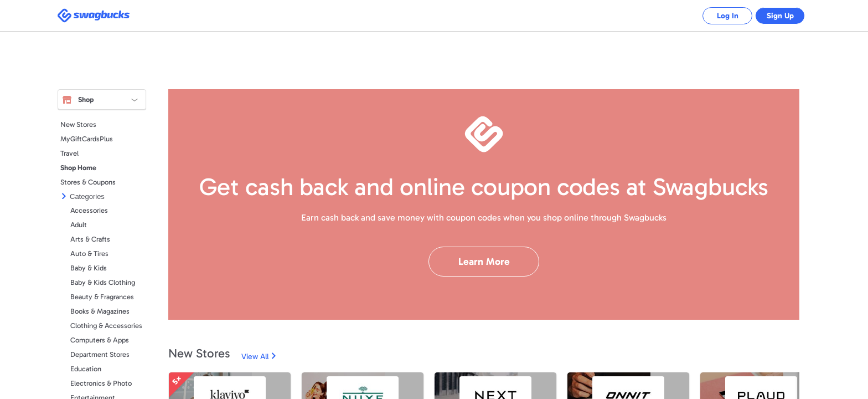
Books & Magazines (100, 311)
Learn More (484, 262)
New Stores (78, 124)
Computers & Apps (100, 340)
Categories (87, 196)
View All (255, 357)
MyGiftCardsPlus (87, 139)
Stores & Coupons (88, 182)
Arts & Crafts (90, 239)
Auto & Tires (89, 254)
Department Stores (100, 354)
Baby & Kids (89, 268)
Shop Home (78, 168)
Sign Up (777, 16)
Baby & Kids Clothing (103, 282)
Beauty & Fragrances (102, 297)
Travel (69, 153)
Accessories (89, 210)
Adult (79, 225)
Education (86, 369)
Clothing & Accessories (106, 326)
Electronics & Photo (101, 383)
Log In (719, 16)
